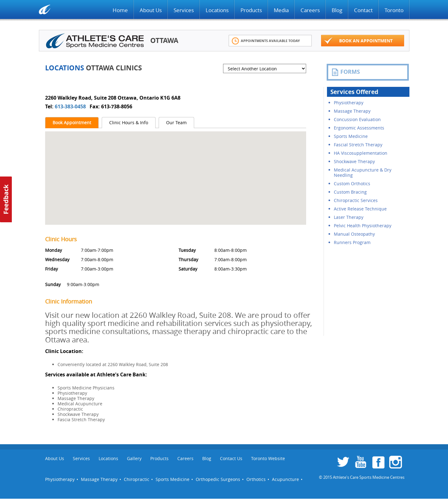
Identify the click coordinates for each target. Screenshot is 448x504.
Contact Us (231, 458)
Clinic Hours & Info (129, 122)
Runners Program (352, 242)
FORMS (346, 72)
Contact (363, 10)
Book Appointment (72, 122)
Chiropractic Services (356, 200)
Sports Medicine (351, 136)
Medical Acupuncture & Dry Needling (363, 172)
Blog (337, 10)
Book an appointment (358, 41)
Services (184, 10)
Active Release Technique (360, 209)
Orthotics (256, 479)
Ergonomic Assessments (359, 128)
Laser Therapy (349, 217)
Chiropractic (137, 479)
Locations (217, 10)
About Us (151, 10)
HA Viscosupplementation (361, 153)
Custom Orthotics (352, 184)
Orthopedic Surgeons (218, 479)
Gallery (134, 458)
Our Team (176, 122)
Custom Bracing (350, 192)
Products (251, 10)
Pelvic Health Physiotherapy (363, 226)
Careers (310, 10)
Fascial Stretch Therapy (358, 145)
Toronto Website (268, 458)
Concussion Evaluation (357, 119)
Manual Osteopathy (354, 234)
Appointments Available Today (266, 41)
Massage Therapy (352, 111)
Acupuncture (285, 479)
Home (120, 10)
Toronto (394, 10)
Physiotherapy (349, 103)
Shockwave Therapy (354, 161)
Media (281, 10)
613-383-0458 (71, 106)
